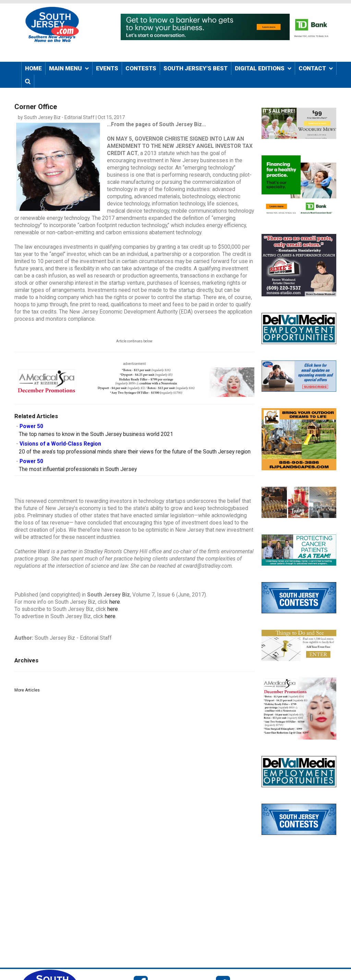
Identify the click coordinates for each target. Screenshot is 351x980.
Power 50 (31, 426)
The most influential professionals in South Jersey (78, 469)
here (115, 602)
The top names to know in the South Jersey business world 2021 (96, 434)
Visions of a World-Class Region (60, 444)
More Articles (27, 690)
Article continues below (134, 341)
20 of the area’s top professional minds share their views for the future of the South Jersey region (135, 452)
